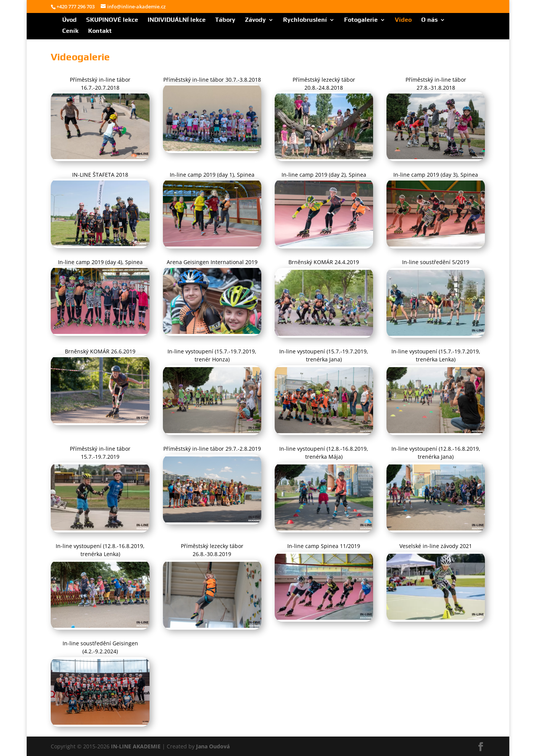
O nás (429, 20)
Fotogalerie (361, 20)
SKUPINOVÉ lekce (112, 20)
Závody (255, 20)
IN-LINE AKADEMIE (136, 746)
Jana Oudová (213, 746)
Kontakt (100, 31)
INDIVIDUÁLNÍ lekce (177, 20)
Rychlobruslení (305, 20)
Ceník (70, 31)
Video (403, 20)
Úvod (69, 20)
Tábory (225, 20)
